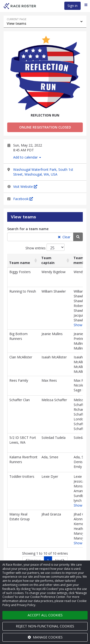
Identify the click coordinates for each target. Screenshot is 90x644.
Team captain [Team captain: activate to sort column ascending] (48, 260)
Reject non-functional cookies (45, 626)
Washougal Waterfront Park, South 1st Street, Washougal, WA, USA (43, 172)
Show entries (45, 247)
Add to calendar (27, 157)
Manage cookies (45, 637)
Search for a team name (28, 229)
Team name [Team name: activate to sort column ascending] (20, 263)
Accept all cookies (45, 615)
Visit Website (25, 187)
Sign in (72, 6)
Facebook (23, 199)
